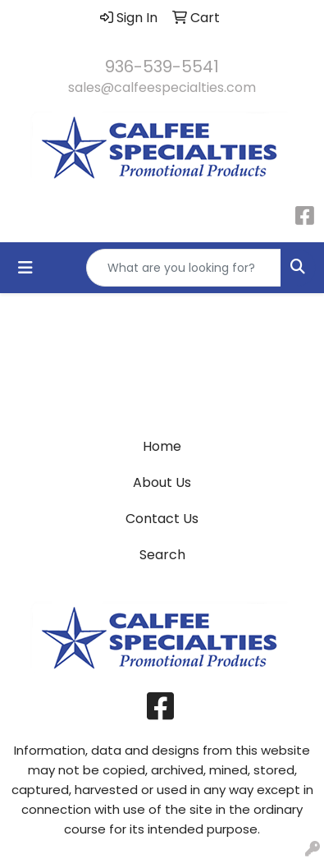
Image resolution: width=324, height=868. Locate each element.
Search (162, 555)
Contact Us (162, 519)
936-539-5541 (162, 67)
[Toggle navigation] (25, 268)
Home (162, 446)
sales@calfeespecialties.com (162, 87)
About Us (162, 482)
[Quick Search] (184, 268)
